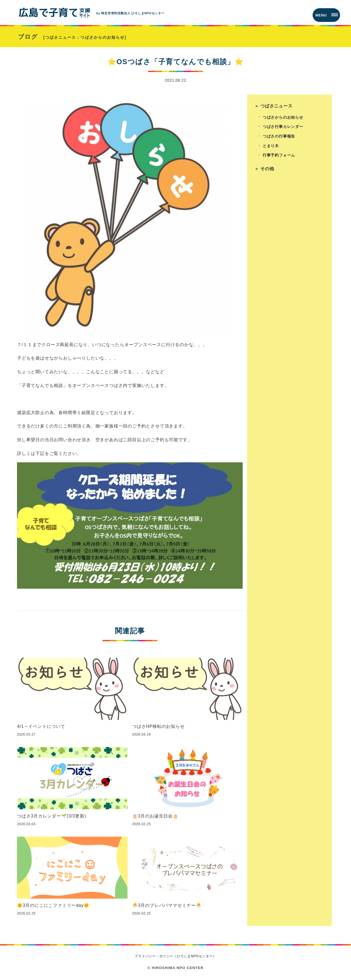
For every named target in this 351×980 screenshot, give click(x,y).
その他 (267, 170)
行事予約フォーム (279, 156)
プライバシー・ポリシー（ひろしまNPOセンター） (175, 957)
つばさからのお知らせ (283, 118)
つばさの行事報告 (279, 137)
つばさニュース (276, 106)
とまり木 (271, 147)
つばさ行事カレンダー (283, 127)
